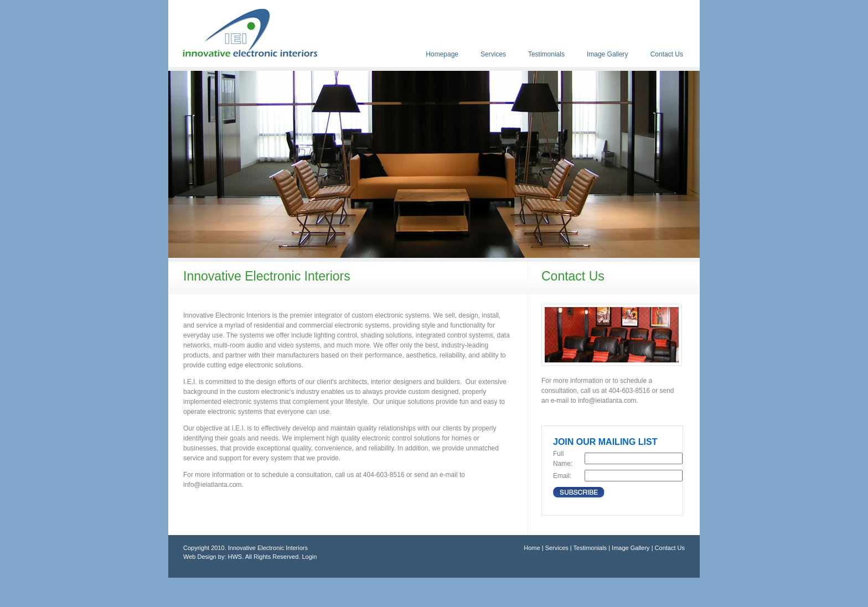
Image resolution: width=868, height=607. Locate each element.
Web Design (200, 557)
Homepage (442, 54)
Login (309, 557)
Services (493, 54)
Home (532, 548)
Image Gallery (608, 54)
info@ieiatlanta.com (213, 485)
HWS (235, 557)
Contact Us (667, 54)
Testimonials (546, 54)
